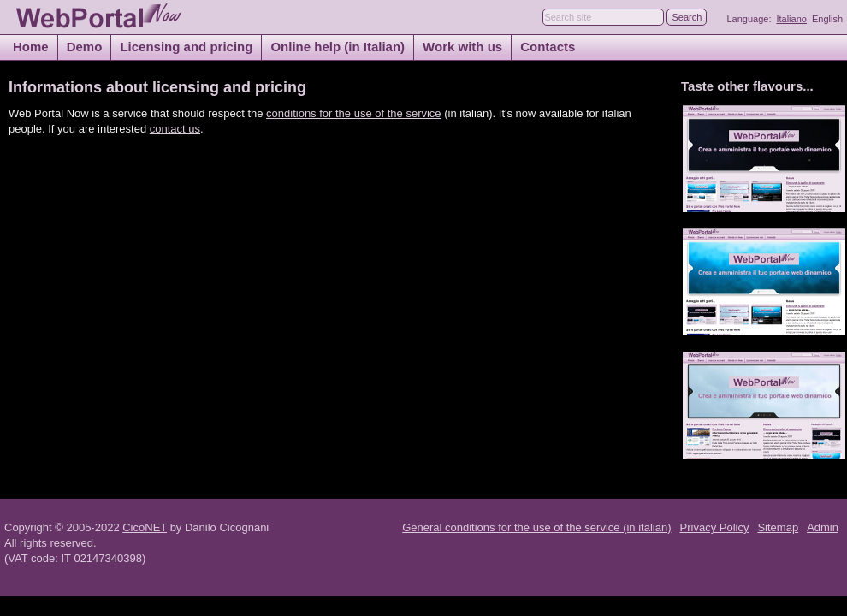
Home (31, 47)
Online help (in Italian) (338, 47)
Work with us (462, 47)
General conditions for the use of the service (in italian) (536, 527)
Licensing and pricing (186, 47)
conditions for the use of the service (354, 113)
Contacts (548, 47)
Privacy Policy (715, 527)
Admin (823, 527)
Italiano (791, 19)
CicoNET (145, 527)
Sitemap (778, 527)
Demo (85, 47)
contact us (175, 129)
